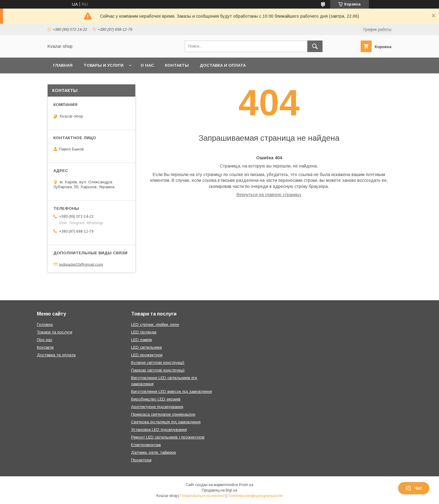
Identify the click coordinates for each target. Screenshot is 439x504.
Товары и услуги (104, 65)
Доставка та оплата (56, 355)
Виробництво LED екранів (156, 399)
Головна (45, 324)
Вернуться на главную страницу (269, 195)
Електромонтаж (146, 445)
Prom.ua (246, 485)
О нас (147, 65)
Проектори (141, 460)
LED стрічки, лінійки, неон (155, 324)
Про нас (45, 340)
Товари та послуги (55, 332)
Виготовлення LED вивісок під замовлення (171, 391)
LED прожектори (147, 355)
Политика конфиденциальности (255, 496)
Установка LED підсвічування (159, 430)
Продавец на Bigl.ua (220, 490)
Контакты (177, 65)
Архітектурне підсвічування (157, 407)
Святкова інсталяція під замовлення (166, 422)
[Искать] (315, 46)
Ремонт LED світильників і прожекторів (168, 437)
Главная (63, 65)
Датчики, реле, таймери (153, 452)
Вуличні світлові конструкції (158, 363)
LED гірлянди (144, 332)
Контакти (45, 347)
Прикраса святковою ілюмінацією (163, 414)
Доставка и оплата (223, 65)
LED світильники (146, 347)
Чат (414, 488)
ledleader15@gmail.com (81, 264)
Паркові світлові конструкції (158, 370)
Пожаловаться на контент (202, 496)
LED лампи (141, 340)
